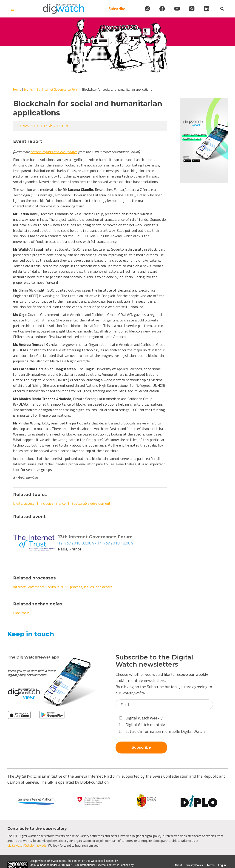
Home (17, 89)
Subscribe (106, 9)
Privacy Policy (133, 693)
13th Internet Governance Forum (58, 89)
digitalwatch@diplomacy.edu (27, 845)
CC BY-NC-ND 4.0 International (76, 865)
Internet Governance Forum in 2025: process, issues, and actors (63, 587)
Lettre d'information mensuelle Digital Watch (162, 731)
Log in (222, 865)
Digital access (24, 503)
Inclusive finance (53, 503)
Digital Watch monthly (142, 725)
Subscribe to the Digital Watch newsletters (154, 661)
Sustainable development (91, 503)
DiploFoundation (40, 865)
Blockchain (21, 613)
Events (28, 89)
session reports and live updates (54, 152)
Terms (211, 865)
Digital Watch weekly (141, 718)
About (178, 865)
